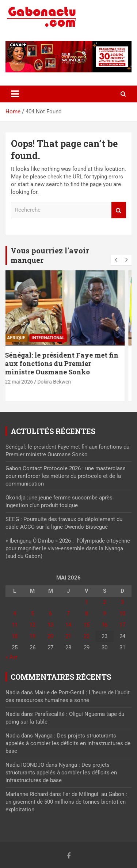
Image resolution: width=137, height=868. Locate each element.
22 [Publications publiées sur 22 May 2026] (87, 636)
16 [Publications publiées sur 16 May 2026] (104, 625)
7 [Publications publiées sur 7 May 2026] (68, 614)
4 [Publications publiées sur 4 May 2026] (15, 614)
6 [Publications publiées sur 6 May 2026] (50, 614)
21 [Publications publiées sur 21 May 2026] (68, 636)
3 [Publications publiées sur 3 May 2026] (122, 602)
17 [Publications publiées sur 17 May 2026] (122, 625)
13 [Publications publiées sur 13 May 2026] (50, 625)
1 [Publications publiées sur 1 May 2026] (87, 602)
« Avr (12, 657)
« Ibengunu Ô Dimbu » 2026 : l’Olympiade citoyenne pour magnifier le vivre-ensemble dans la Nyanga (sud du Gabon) (68, 548)
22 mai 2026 (25, 382)
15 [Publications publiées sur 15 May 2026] (87, 625)
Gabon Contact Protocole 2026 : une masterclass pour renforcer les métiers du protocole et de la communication (66, 476)
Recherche (119, 210)
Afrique (23, 338)
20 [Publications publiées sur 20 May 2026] (50, 636)
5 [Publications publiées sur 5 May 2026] (33, 614)
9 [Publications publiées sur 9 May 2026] (104, 614)
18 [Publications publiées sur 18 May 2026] (15, 636)
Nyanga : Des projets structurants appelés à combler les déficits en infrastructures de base (68, 743)
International (55, 338)
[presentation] (116, 260)
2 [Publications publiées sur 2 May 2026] (104, 602)
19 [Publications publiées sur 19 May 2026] (33, 636)
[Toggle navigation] (15, 94)
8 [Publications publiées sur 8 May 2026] (87, 614)
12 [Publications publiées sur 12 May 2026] (33, 625)
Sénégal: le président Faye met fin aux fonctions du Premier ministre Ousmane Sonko (68, 364)
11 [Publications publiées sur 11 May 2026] (15, 625)
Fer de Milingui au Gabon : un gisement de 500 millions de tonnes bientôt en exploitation (66, 802)
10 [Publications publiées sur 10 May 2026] (122, 614)
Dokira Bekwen (61, 382)
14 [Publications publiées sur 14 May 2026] (68, 625)
